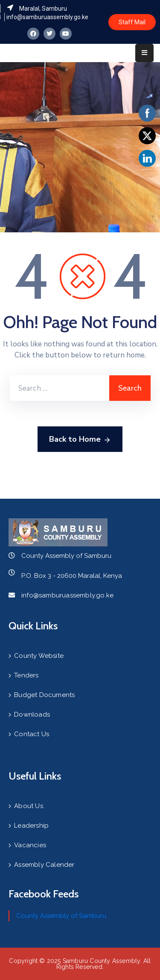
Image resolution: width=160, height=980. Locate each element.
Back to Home (80, 440)
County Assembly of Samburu (61, 916)
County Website (39, 656)
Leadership (31, 826)
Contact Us (32, 734)
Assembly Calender (44, 865)
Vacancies (30, 845)
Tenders (26, 675)
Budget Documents (44, 695)
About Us (29, 806)
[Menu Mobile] (144, 53)
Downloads (32, 714)
